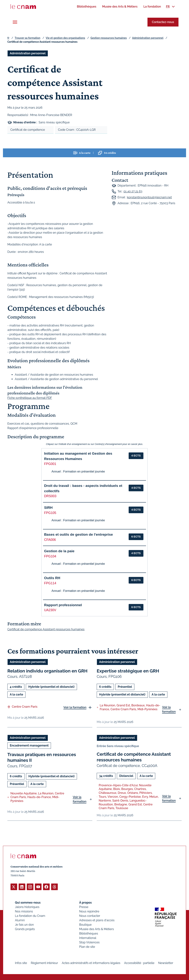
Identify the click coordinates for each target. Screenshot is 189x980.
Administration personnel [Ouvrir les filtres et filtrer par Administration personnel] (28, 53)
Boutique (85, 924)
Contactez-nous (163, 22)
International (88, 938)
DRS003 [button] (50, 496)
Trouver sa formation (27, 38)
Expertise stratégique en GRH (128, 671)
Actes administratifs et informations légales (91, 963)
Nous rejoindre (89, 911)
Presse (84, 907)
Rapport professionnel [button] (63, 605)
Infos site (21, 963)
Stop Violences (89, 942)
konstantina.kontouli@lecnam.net (149, 197)
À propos (85, 902)
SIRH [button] (48, 508)
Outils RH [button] (52, 578)
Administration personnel (148, 38)
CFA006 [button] (50, 540)
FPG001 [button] (50, 464)
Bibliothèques (89, 933)
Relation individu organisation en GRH (47, 671)
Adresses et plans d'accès (97, 920)
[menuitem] (86, 7)
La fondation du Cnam (30, 916)
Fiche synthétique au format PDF (30, 398)
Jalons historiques (27, 907)
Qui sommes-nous (28, 902)
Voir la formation (75, 707)
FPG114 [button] (50, 583)
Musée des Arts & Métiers (97, 929)
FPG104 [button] (50, 556)
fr (8, 38)
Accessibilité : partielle (139, 963)
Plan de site (87, 947)
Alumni (20, 920)
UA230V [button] (50, 610)
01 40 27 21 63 (133, 191)
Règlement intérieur (44, 963)
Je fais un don (24, 924)
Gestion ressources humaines (109, 38)
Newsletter (166, 963)
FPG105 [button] (50, 513)
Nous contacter (90, 916)
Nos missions (24, 911)
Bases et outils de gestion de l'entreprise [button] (78, 534)
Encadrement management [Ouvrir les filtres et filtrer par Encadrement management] (29, 745)
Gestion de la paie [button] (59, 551)
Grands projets (25, 929)
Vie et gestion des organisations (65, 38)
